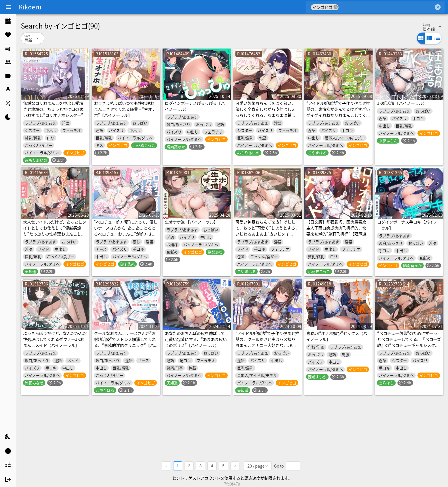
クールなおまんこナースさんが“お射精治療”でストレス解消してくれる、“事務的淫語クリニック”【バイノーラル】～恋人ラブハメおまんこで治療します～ (125, 345)
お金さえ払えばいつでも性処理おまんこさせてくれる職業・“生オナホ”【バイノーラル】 (125, 109)
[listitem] (8, 21)
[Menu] (8, 7)
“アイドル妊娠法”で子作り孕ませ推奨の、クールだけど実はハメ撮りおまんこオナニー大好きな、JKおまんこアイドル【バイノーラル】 (267, 342)
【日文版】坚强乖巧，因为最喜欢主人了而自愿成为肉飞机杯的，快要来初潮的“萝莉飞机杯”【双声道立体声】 (336, 231)
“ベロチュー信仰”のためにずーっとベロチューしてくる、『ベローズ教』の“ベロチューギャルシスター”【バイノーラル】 (409, 342)
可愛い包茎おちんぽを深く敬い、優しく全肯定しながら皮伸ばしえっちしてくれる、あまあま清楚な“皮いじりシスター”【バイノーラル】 (265, 115)
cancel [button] (336, 7)
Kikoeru (30, 7)
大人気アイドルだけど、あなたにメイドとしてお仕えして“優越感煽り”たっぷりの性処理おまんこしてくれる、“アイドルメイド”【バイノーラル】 (55, 234)
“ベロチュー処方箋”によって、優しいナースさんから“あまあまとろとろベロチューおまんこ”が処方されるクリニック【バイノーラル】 (126, 231)
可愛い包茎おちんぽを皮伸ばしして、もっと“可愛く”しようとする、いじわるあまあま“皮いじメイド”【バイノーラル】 (267, 231)
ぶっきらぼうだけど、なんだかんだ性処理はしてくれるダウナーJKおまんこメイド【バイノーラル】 (55, 339)
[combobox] (386, 7)
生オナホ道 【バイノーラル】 (191, 222)
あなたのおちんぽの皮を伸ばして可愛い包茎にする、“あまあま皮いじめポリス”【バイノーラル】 (196, 339)
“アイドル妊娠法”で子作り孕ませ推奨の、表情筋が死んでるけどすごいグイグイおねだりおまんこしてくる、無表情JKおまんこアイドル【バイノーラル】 (338, 115)
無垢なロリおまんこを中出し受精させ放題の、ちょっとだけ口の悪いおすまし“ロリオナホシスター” (53, 109)
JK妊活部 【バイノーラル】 (402, 103)
